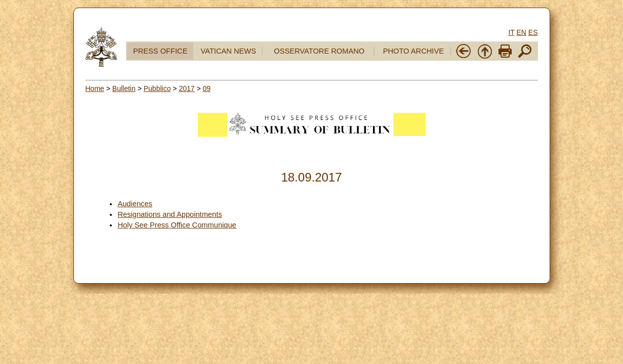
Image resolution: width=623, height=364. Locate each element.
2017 (186, 88)
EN (521, 32)
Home (95, 88)
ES (533, 32)
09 (207, 88)
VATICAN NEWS (229, 51)
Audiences (135, 204)
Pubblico (157, 88)
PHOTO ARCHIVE (413, 51)
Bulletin (124, 88)
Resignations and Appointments (170, 214)
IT (511, 32)
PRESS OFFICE (160, 51)
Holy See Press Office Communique (177, 225)
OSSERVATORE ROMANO (319, 51)
